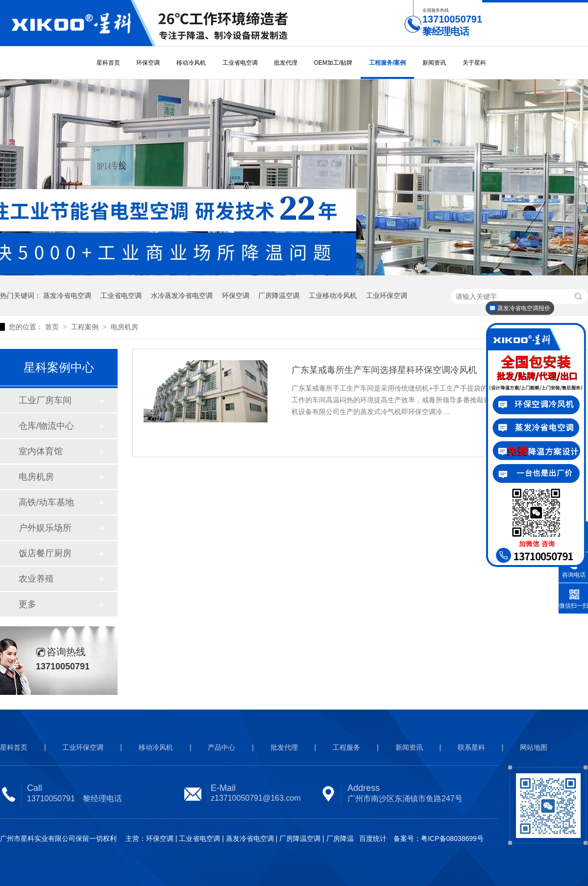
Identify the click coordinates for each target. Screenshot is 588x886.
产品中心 (221, 747)
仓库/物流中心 (46, 426)
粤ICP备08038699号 (452, 838)
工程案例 (86, 327)
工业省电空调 (240, 63)
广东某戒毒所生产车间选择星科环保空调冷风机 (384, 370)
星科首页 (108, 63)
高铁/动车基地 (46, 502)
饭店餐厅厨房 (45, 553)
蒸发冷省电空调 (67, 295)
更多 (27, 604)
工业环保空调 (387, 295)
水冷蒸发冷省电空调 (182, 295)
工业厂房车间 (45, 400)
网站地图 (534, 747)
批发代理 (286, 63)
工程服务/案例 (387, 63)
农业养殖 (36, 579)
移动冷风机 (191, 63)
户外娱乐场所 (45, 528)
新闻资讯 (434, 63)
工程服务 (346, 747)
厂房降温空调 (279, 295)
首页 (53, 327)
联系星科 (471, 747)
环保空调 (148, 63)
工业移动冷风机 (333, 295)
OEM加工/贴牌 (333, 63)
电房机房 (124, 327)
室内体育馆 (41, 451)
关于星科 (474, 63)
